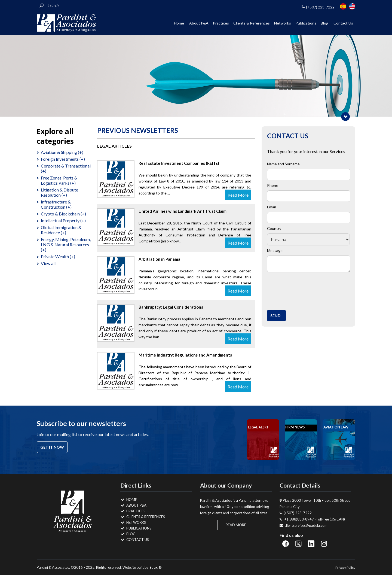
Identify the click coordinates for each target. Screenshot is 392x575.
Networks (283, 23)
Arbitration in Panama (159, 259)
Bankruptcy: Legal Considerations (171, 307)
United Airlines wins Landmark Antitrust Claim (183, 211)
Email (271, 207)
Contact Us (343, 23)
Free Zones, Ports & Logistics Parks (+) (59, 180)
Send (275, 316)
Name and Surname (283, 164)
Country (274, 228)
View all (48, 263)
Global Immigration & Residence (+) (61, 230)
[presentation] (311, 290)
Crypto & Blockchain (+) (63, 214)
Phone (273, 185)
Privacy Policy (345, 568)
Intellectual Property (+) (63, 220)
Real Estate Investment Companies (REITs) (179, 163)
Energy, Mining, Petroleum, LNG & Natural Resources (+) (66, 244)
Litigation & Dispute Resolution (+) (59, 192)
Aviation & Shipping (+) (62, 152)
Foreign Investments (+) (63, 159)
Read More (238, 195)
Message (275, 250)
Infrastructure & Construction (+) (56, 204)
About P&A (199, 23)
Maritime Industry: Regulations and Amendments (185, 355)
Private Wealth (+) (58, 256)
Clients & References (252, 23)
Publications (306, 23)
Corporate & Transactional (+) (66, 168)
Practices (221, 23)
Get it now (52, 447)
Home (179, 23)
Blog (324, 23)
